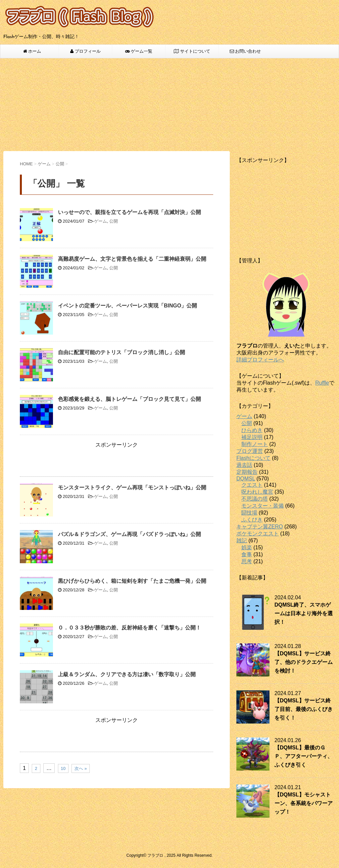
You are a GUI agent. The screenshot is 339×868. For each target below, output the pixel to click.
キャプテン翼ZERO (260, 527)
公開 (114, 221)
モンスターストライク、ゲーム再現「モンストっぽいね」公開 (132, 488)
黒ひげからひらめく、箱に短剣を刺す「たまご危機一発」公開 (132, 581)
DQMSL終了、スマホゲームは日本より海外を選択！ (304, 613)
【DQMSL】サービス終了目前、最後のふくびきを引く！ (304, 709)
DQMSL (246, 479)
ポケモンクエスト (258, 534)
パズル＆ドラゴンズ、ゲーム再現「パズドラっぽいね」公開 (129, 534)
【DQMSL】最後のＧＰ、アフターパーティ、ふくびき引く (304, 756)
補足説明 (252, 437)
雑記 (242, 541)
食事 (247, 554)
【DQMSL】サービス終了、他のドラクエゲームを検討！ (304, 662)
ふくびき (252, 520)
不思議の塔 (255, 499)
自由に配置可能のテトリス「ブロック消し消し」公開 (121, 352)
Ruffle (322, 383)
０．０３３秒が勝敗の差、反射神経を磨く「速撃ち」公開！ (129, 628)
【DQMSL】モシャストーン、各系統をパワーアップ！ (304, 803)
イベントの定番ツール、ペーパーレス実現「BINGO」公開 (127, 306)
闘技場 (249, 513)
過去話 (244, 465)
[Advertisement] (169, 105)
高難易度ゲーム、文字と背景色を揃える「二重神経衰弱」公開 (132, 259)
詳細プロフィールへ (260, 360)
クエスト (252, 485)
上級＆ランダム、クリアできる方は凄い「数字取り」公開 (127, 674)
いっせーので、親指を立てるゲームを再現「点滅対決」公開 (129, 212)
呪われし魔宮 (257, 492)
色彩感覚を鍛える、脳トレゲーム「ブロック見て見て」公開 (129, 399)
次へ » (81, 768)
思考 (247, 561)
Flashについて (253, 458)
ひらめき (252, 430)
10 (63, 768)
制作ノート (255, 444)
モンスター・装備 (263, 506)
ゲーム (100, 221)
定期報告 (247, 472)
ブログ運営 (250, 451)
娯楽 (247, 547)
